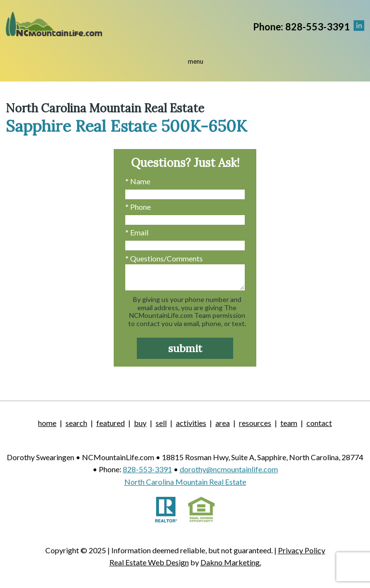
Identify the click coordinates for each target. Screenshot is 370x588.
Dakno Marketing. (231, 562)
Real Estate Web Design (149, 562)
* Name (138, 181)
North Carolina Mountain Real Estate (185, 482)
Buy (140, 423)
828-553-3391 (147, 469)
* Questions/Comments (164, 258)
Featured (111, 423)
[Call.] (301, 26)
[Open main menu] (185, 64)
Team (289, 423)
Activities (191, 423)
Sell (161, 423)
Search (76, 423)
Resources (255, 423)
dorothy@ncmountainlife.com (229, 469)
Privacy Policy (302, 550)
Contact (319, 423)
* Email (137, 232)
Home (47, 423)
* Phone (138, 207)
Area (223, 423)
